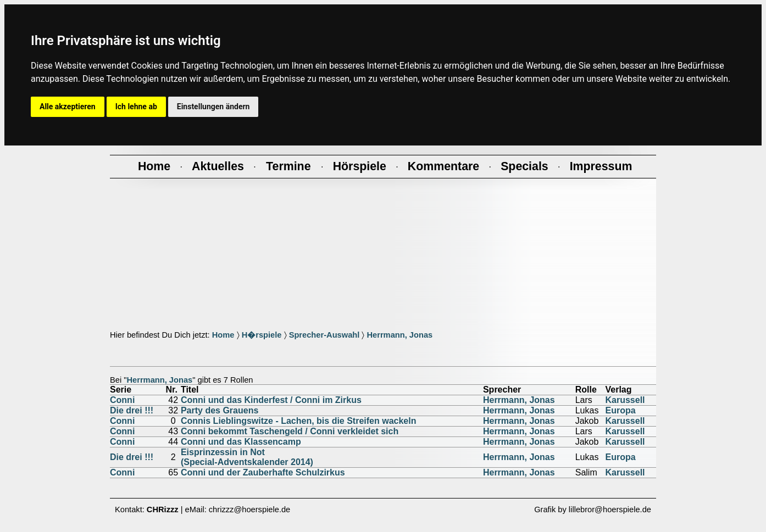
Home (223, 335)
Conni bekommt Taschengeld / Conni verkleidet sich (290, 431)
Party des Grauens (220, 410)
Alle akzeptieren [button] (68, 107)
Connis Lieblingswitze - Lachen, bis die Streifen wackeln (299, 421)
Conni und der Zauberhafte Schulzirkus (263, 472)
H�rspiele (262, 335)
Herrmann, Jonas (399, 335)
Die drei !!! (132, 410)
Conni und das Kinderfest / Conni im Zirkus (271, 400)
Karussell (625, 400)
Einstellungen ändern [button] (213, 107)
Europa (621, 410)
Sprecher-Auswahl (324, 335)
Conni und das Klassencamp (241, 442)
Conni (122, 400)
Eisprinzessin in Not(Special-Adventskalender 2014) (247, 457)
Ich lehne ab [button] (136, 107)
